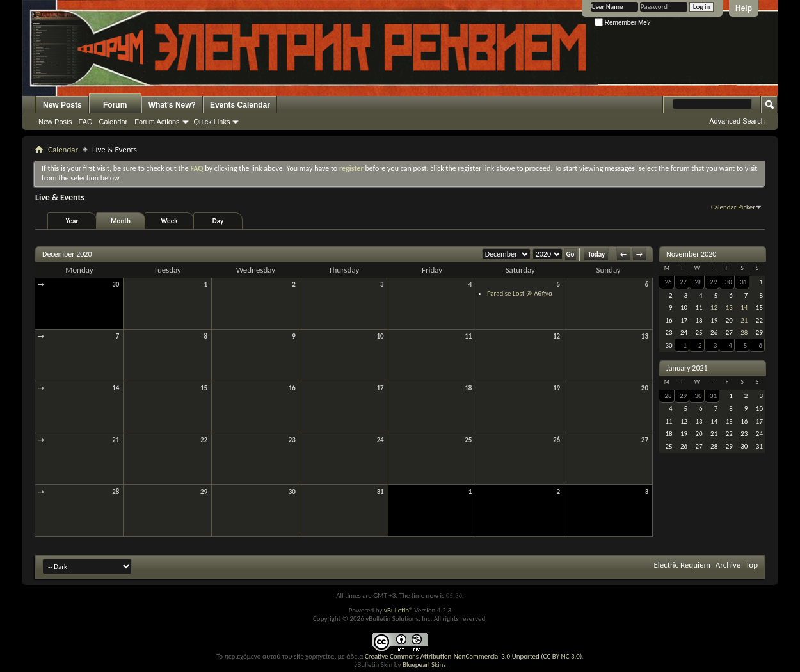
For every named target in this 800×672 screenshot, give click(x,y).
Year (72, 221)
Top (752, 565)
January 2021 (687, 368)
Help (744, 8)
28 (116, 492)
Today (596, 254)
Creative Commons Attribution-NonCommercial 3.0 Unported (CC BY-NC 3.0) (473, 656)
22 (204, 440)
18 (468, 388)
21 (116, 440)
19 (556, 388)
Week (170, 221)
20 (645, 388)
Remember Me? (622, 23)
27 (645, 440)
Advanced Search (737, 121)
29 (204, 492)
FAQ (86, 122)
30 (116, 284)
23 (292, 440)
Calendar (114, 122)
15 (204, 388)
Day (218, 221)
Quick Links (212, 122)
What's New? (172, 105)
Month (121, 221)
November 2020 (691, 254)
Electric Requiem (682, 565)
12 (556, 336)
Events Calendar (240, 105)
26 (556, 440)
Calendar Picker (733, 207)
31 (380, 492)
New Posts (62, 105)
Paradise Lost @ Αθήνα (520, 293)
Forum (115, 105)
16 (292, 388)
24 (380, 440)
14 (116, 388)
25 (468, 440)
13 (645, 336)
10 (380, 336)
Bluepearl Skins (424, 665)
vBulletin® (398, 610)
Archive (728, 565)
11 (468, 336)
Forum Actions (157, 122)
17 (380, 388)
